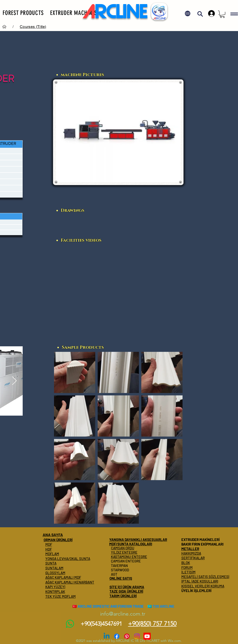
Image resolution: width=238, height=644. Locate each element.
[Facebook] (117, 636)
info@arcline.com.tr (123, 614)
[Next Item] (14, 381)
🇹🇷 (75, 606)
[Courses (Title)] (33, 26)
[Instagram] (137, 636)
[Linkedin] (107, 636)
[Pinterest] (127, 636)
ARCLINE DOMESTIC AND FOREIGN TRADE (111, 606)
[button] (23, 13)
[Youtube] (147, 636)
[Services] (4, 26)
